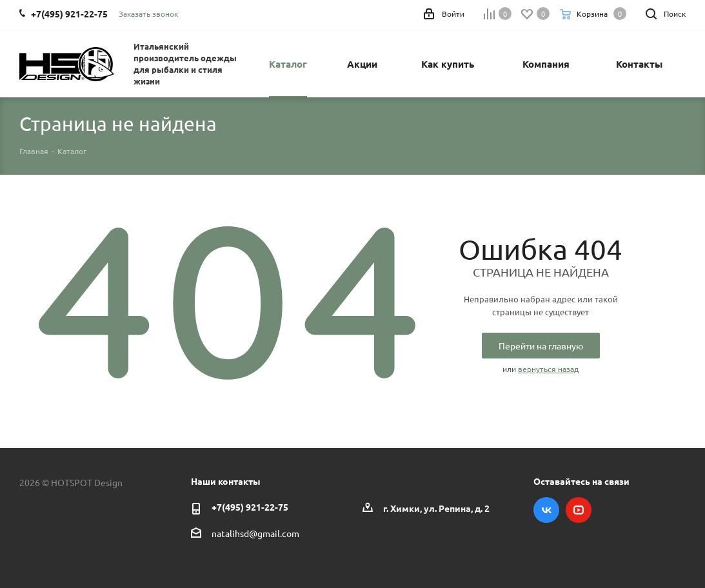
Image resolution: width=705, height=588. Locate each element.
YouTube (579, 510)
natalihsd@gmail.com (255, 533)
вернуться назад (548, 369)
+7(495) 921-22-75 (250, 507)
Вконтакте (546, 510)
